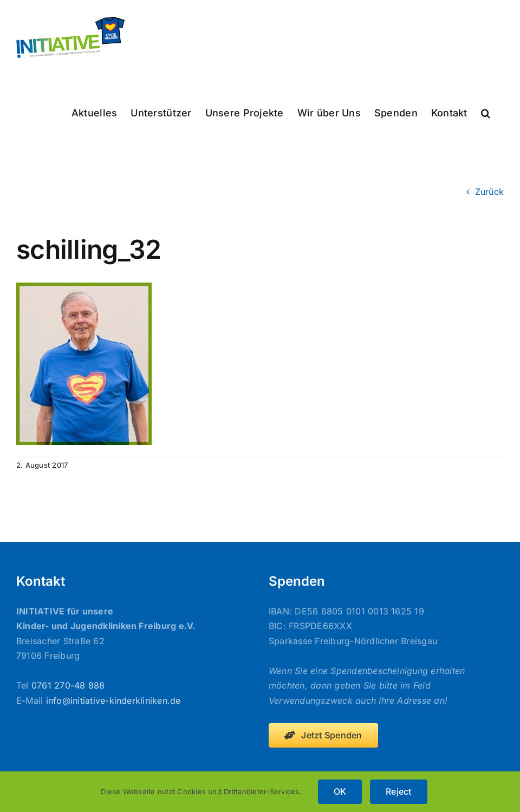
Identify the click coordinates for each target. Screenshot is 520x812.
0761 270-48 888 (68, 685)
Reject (398, 791)
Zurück (489, 192)
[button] (486, 112)
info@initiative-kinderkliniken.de (113, 700)
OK (340, 791)
